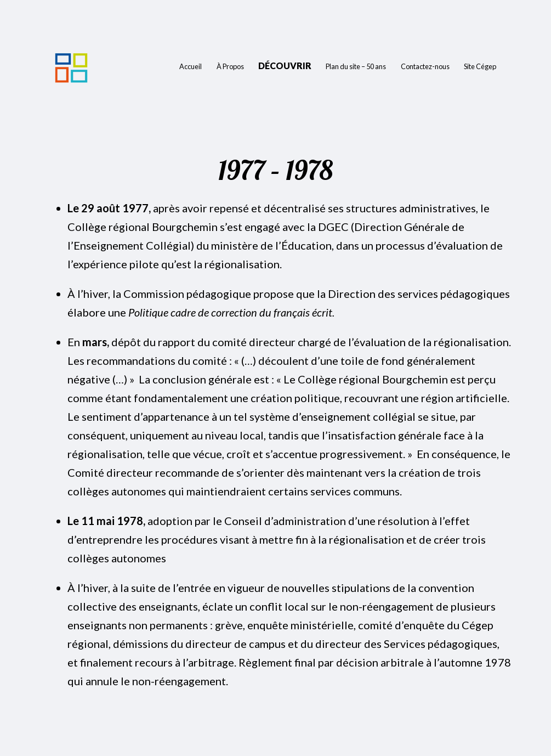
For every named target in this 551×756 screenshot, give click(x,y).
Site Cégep (480, 66)
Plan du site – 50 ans (356, 66)
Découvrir (285, 66)
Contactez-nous (425, 66)
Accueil (191, 66)
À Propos (230, 66)
